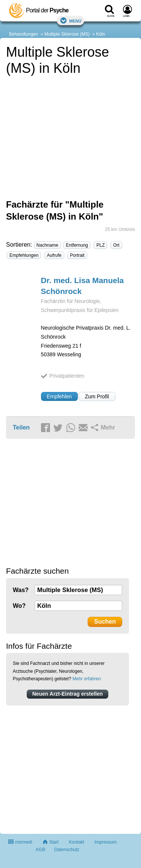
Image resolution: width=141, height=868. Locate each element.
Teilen (21, 427)
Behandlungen (23, 34)
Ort (116, 245)
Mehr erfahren (87, 679)
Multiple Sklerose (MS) (67, 34)
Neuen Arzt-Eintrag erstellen (68, 694)
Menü (71, 20)
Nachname (47, 245)
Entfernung (77, 245)
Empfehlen (59, 396)
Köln (101, 34)
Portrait (77, 255)
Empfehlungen (24, 255)
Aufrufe (54, 255)
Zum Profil (97, 396)
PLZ (100, 245)
